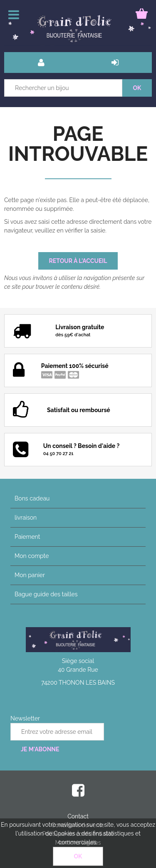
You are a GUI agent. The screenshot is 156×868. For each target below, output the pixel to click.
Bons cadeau (32, 498)
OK (78, 856)
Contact (78, 816)
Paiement (27, 537)
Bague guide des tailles (46, 594)
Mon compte (32, 556)
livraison (26, 518)
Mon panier (30, 575)
